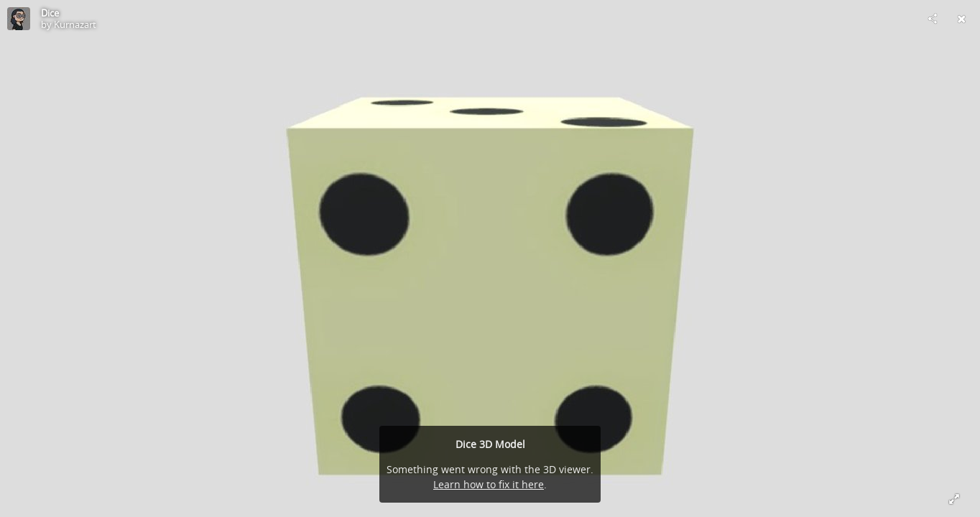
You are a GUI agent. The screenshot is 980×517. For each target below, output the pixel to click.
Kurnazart (75, 24)
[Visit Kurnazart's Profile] (19, 19)
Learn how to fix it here (489, 484)
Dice (50, 13)
